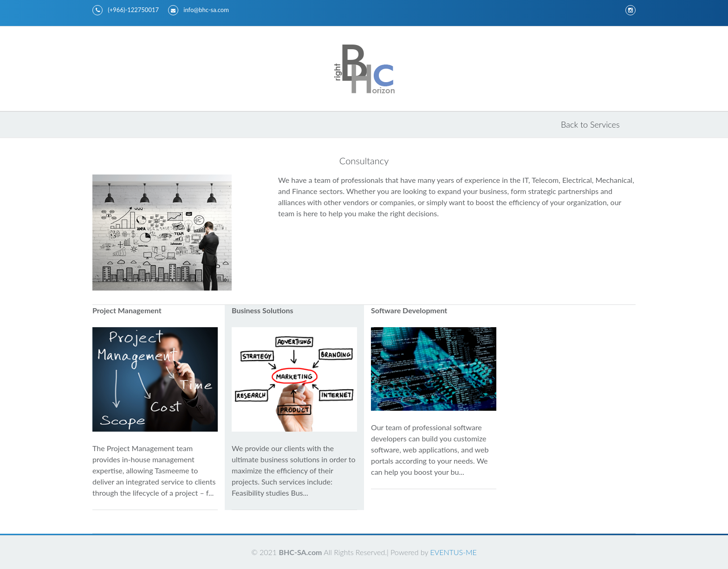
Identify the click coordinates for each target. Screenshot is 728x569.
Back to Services (590, 124)
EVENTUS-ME (453, 552)
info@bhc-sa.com (198, 10)
